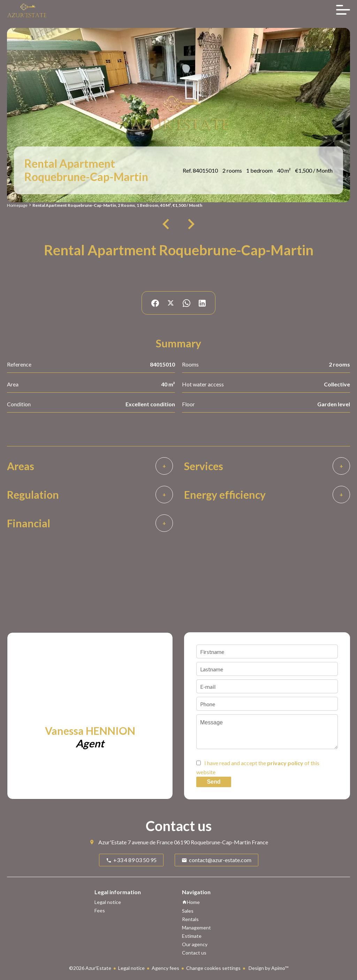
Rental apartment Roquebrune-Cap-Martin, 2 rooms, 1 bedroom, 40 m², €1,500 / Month (117, 205)
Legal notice (131, 968)
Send (214, 782)
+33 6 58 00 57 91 (64, 761)
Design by (268, 968)
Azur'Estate (112, 842)
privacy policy (285, 763)
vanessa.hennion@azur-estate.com (94, 770)
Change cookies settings (213, 968)
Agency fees (165, 968)
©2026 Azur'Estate (90, 968)
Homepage (17, 205)
